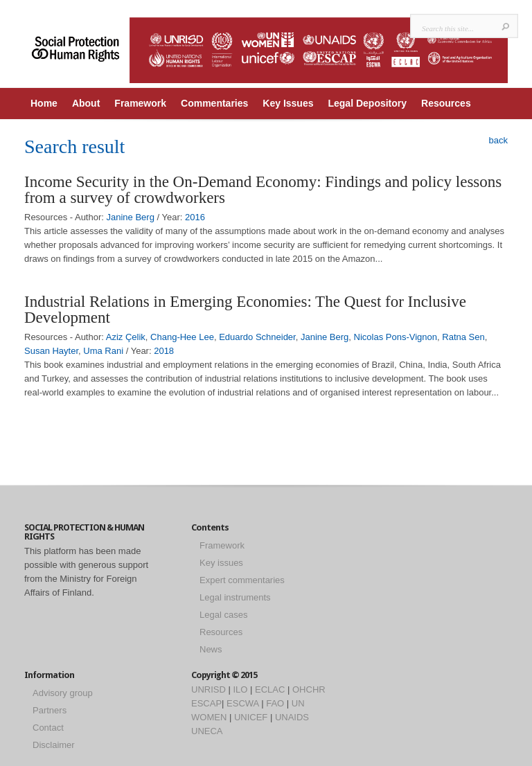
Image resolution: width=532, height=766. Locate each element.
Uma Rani (103, 351)
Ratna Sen (463, 337)
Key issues (221, 563)
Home (44, 103)
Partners (50, 710)
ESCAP (206, 703)
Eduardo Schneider (257, 337)
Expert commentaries (242, 580)
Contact (48, 728)
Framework (140, 103)
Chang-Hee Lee (182, 337)
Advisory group (63, 693)
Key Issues (288, 103)
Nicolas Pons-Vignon (396, 337)
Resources (446, 103)
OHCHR (309, 689)
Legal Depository (367, 103)
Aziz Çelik (126, 337)
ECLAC (270, 689)
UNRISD (209, 689)
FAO (275, 703)
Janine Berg (131, 217)
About (86, 103)
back (498, 140)
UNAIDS (292, 717)
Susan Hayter (51, 351)
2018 (164, 351)
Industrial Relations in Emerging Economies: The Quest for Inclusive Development (245, 310)
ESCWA (242, 703)
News (211, 649)
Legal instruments (235, 597)
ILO (240, 689)
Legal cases (223, 615)
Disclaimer (54, 745)
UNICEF (251, 717)
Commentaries (214, 103)
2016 (195, 217)
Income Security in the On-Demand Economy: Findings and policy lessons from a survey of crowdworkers (263, 190)
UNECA (207, 731)
